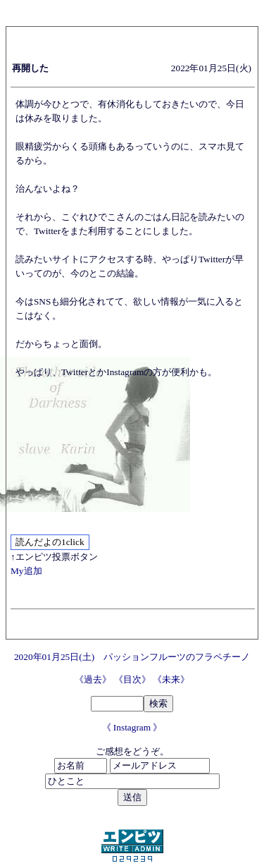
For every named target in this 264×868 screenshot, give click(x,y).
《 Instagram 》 (132, 727)
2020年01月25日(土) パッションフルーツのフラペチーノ (132, 657)
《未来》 (171, 679)
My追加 (26, 571)
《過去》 (94, 679)
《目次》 (133, 679)
